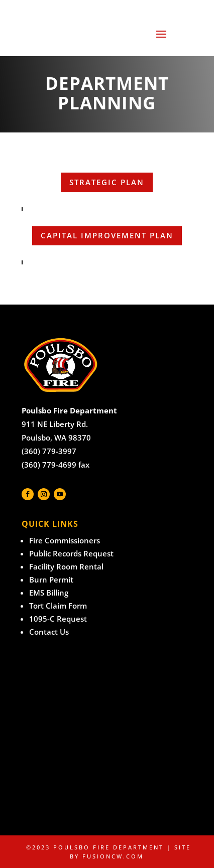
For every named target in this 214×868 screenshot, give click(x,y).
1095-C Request (58, 619)
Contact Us (49, 632)
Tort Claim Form (58, 606)
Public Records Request (71, 553)
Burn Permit (51, 580)
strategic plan (107, 182)
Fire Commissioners (65, 540)
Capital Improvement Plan (107, 235)
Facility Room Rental (66, 566)
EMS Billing (49, 593)
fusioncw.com (113, 856)
